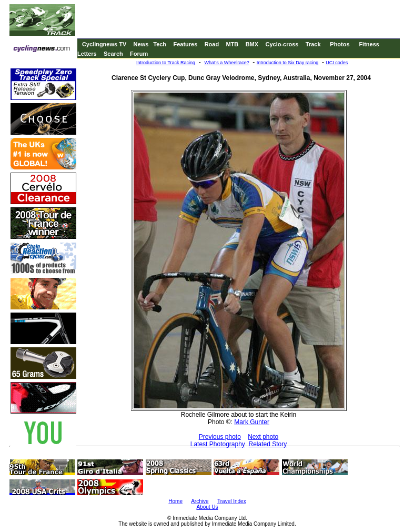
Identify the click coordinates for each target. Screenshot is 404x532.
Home (175, 501)
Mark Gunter (252, 422)
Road (212, 44)
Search (113, 54)
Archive (200, 501)
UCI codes (337, 63)
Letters (87, 54)
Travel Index (232, 501)
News (141, 44)
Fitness (369, 44)
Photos (340, 44)
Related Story (268, 444)
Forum (139, 54)
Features (185, 44)
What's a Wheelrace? (226, 63)
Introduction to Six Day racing (288, 63)
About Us (207, 507)
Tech (160, 44)
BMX (252, 44)
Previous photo (220, 437)
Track (313, 44)
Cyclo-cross (282, 44)
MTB (232, 44)
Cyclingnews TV (104, 44)
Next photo (263, 437)
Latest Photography (218, 444)
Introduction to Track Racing (166, 63)
